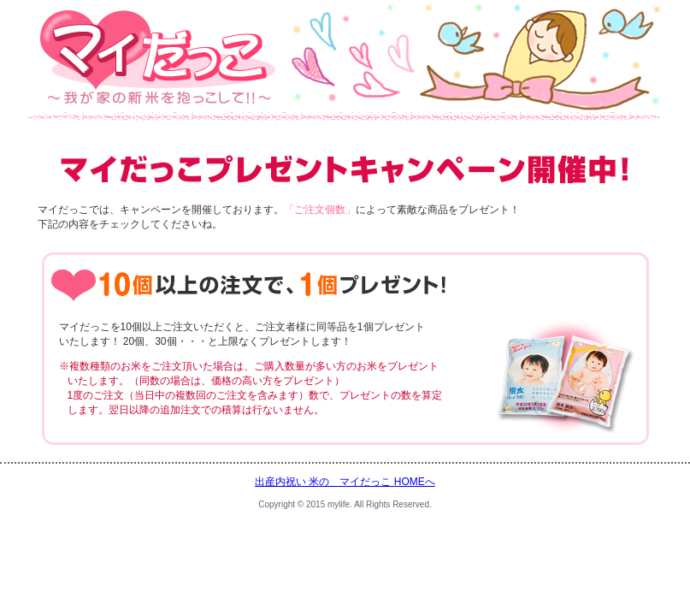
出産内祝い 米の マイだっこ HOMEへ (345, 482)
